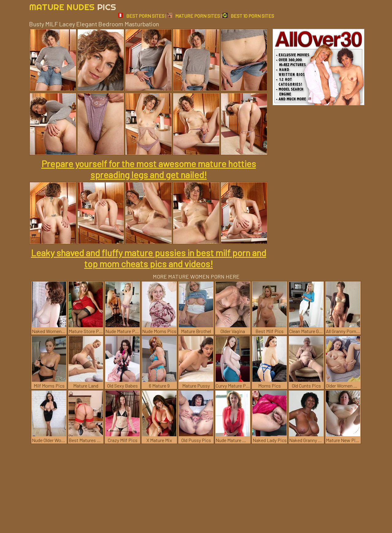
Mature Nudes (73, 7)
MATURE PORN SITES (194, 16)
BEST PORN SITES (141, 16)
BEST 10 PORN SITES (248, 16)
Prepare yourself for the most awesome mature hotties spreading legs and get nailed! (149, 169)
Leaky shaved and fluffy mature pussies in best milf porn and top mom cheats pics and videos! (149, 258)
